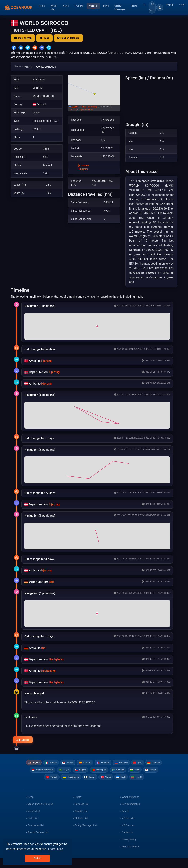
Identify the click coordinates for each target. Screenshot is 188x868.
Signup (170, 5)
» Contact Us (127, 842)
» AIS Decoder (127, 828)
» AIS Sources (127, 835)
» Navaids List (80, 821)
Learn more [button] (56, 849)
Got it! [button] (37, 858)
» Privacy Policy (128, 849)
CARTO (73, 110)
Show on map (23, 38)
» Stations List (80, 828)
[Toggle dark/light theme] (160, 8)
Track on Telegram (68, 38)
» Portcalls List (81, 814)
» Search (125, 821)
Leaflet (73, 107)
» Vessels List (33, 821)
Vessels (93, 6)
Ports (106, 6)
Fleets (134, 6)
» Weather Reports (130, 807)
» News (30, 807)
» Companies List (35, 835)
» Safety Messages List (85, 835)
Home (42, 6)
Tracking (79, 6)
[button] (94, 93)
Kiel (52, 582)
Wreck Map (54, 8)
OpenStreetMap (90, 107)
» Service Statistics (130, 814)
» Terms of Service (130, 856)
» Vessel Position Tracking (40, 814)
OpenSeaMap (86, 110)
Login (182, 5)
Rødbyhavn (56, 659)
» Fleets (77, 807)
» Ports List (32, 828)
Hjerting (46, 361)
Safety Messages (120, 8)
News (66, 6)
